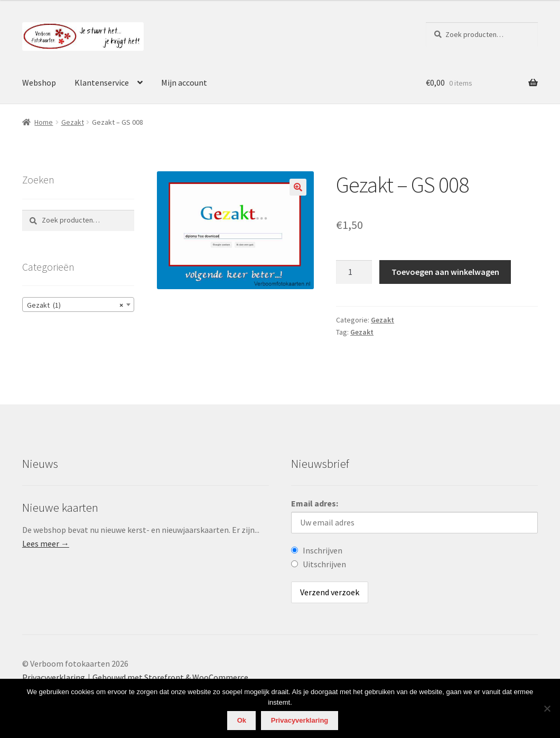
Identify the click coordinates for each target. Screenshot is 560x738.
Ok (242, 720)
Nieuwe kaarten (60, 508)
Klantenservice (102, 82)
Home (44, 122)
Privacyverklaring (54, 677)
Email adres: (315, 503)
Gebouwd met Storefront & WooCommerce (170, 677)
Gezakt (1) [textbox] (75, 305)
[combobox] (78, 305)
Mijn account (184, 82)
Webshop (39, 82)
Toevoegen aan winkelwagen (445, 272)
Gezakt (73, 122)
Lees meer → (46, 543)
